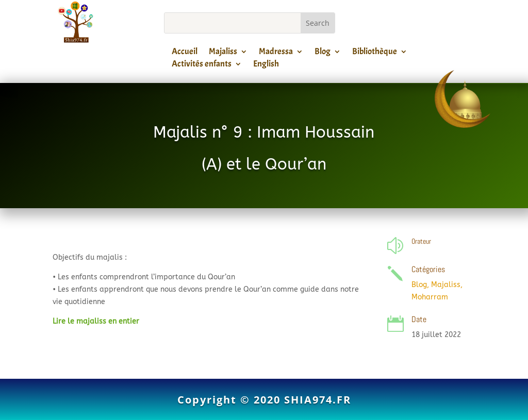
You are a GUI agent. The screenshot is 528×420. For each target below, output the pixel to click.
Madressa (276, 53)
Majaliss (223, 53)
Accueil (185, 53)
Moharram (430, 297)
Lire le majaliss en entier (96, 321)
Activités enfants (202, 65)
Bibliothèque (375, 53)
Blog (323, 53)
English (266, 65)
